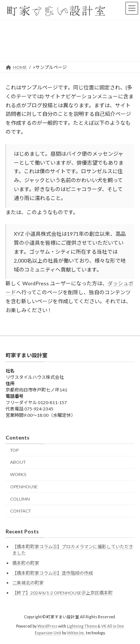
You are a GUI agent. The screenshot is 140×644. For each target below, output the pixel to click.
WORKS (18, 474)
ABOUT (18, 462)
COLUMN (20, 499)
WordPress (47, 626)
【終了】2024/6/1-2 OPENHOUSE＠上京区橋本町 (63, 592)
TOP (14, 450)
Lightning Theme (82, 626)
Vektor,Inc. (76, 632)
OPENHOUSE (24, 486)
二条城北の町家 (28, 583)
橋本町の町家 (26, 563)
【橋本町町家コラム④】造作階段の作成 (53, 573)
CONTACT (21, 511)
